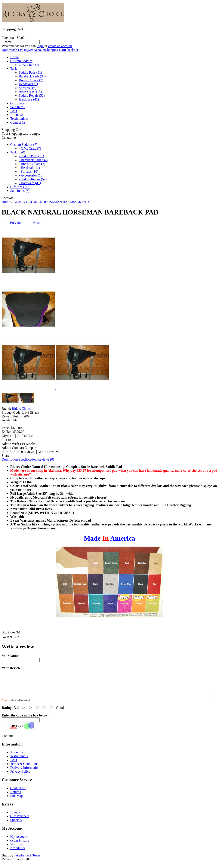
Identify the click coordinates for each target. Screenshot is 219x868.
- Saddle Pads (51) (31, 156)
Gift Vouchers (20, 821)
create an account (60, 46)
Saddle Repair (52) (32, 96)
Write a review (49, 452)
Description (10, 459)
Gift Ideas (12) (20, 187)
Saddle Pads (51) (30, 72)
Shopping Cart (55, 50)
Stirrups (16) (27, 88)
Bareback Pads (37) (32, 76)
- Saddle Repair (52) (33, 179)
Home (6, 50)
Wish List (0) (19, 50)
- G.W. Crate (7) (30, 148)
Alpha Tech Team (28, 860)
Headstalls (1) (28, 84)
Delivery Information (25, 773)
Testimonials (19, 119)
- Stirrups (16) (29, 171)
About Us (17, 115)
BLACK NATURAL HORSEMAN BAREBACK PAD (51, 202)
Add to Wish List (13, 444)
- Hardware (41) (30, 183)
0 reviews (28, 452)
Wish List (17, 849)
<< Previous (14, 223)
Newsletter (18, 853)
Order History (20, 845)
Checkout (72, 50)
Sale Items (17, 107)
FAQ (14, 111)
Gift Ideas (17, 103)
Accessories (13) (30, 92)
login (40, 46)
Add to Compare (13, 448)
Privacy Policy (20, 777)
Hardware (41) (29, 99)
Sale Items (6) (20, 191)
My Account (37, 50)
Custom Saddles (21, 61)
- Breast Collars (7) (32, 164)
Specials (16, 825)
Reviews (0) (46, 459)
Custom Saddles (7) (24, 145)
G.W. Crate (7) (29, 65)
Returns (16, 797)
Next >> (39, 223)
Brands (15, 817)
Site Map (16, 801)
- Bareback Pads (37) (33, 160)
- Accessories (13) (31, 175)
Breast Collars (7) (31, 80)
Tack (14, 69)
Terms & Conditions (24, 769)
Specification (28, 459)
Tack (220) (18, 152)
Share (6, 456)
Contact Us (18, 122)
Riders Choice (22, 409)
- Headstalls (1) (29, 168)
